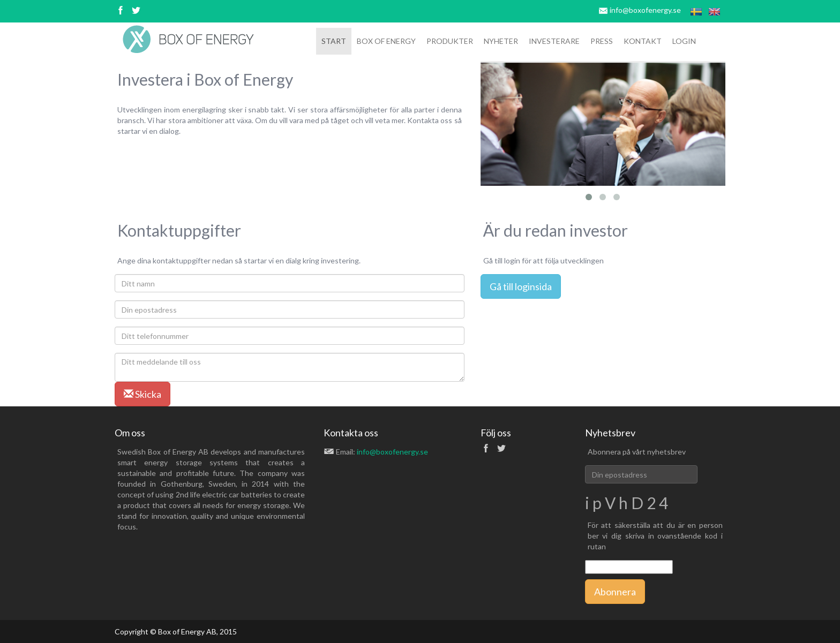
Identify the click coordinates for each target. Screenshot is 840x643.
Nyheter (501, 41)
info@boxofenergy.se (645, 10)
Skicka (142, 394)
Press (602, 41)
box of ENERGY (386, 41)
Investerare (554, 41)
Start (334, 41)
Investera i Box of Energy (205, 79)
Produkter (450, 41)
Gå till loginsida (521, 286)
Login (684, 41)
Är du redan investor (556, 230)
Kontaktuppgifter (179, 230)
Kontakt (643, 41)
